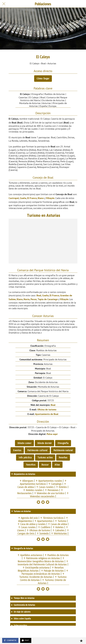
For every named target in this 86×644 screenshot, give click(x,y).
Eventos (17, 450)
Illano (41, 198)
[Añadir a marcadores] (81, 641)
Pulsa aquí (52, 434)
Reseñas (63, 458)
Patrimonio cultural (37, 450)
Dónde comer (24, 443)
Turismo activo (45, 458)
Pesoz (34, 299)
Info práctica (25, 458)
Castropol (14, 198)
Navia (27, 299)
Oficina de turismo (47, 410)
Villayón (50, 198)
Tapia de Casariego (48, 299)
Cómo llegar (43, 79)
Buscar (45, 465)
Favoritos (31, 465)
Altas (57, 465)
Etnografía (63, 443)
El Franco (32, 198)
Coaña (23, 198)
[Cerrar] (4, 4)
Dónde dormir (45, 443)
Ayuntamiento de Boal (47, 414)
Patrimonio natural (63, 450)
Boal (39, 295)
